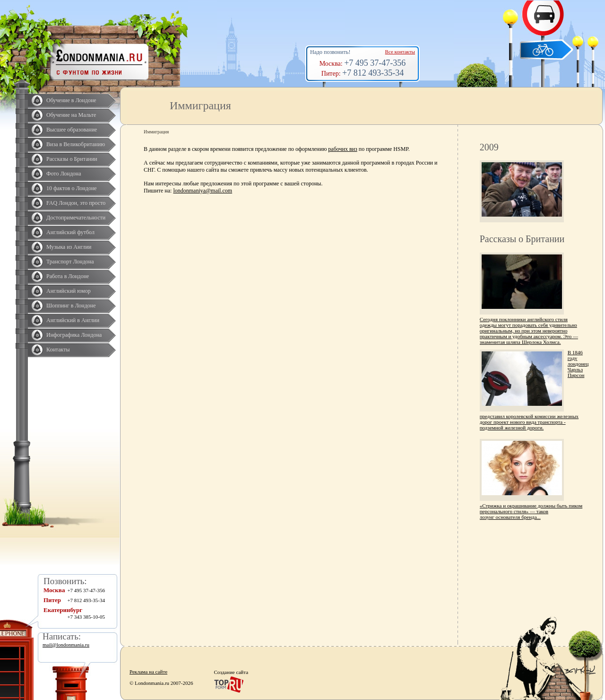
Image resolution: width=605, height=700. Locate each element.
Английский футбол (70, 232)
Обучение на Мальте (71, 115)
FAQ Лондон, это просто (76, 203)
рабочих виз (342, 149)
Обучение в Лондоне (71, 100)
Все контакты (400, 52)
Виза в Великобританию (76, 144)
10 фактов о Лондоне (72, 188)
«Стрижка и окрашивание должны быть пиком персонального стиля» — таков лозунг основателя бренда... (531, 511)
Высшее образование (72, 130)
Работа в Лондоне (68, 276)
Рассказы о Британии (72, 159)
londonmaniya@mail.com (203, 191)
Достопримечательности (76, 218)
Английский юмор (69, 291)
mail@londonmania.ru (66, 645)
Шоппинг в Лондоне (71, 306)
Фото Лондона (64, 174)
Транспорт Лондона (70, 262)
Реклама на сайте (148, 672)
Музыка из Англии (69, 247)
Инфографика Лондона (74, 335)
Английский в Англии (73, 320)
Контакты (58, 350)
